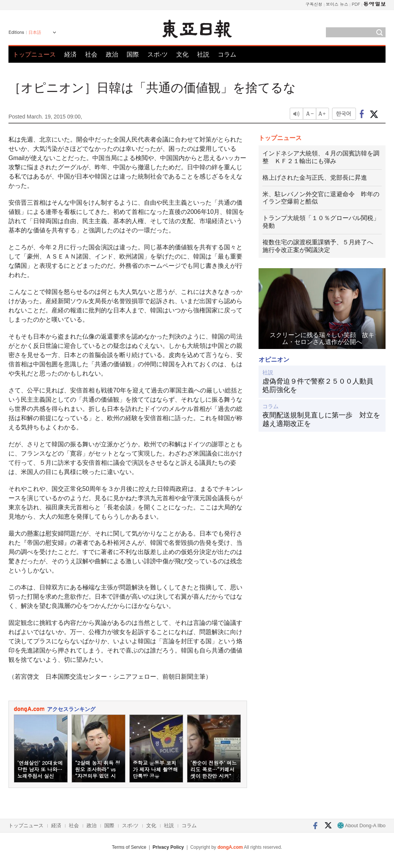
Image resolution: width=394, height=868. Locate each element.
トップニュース (34, 54)
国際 (133, 54)
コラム (227, 54)
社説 (203, 54)
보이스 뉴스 (337, 4)
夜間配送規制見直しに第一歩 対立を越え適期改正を (321, 419)
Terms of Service (129, 847)
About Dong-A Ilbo (361, 825)
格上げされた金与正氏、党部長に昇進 (315, 178)
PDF (356, 4)
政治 (112, 54)
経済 (70, 54)
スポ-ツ (158, 54)
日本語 (35, 32)
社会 (91, 54)
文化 (182, 54)
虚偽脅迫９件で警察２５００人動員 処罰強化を (321, 386)
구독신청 (314, 4)
